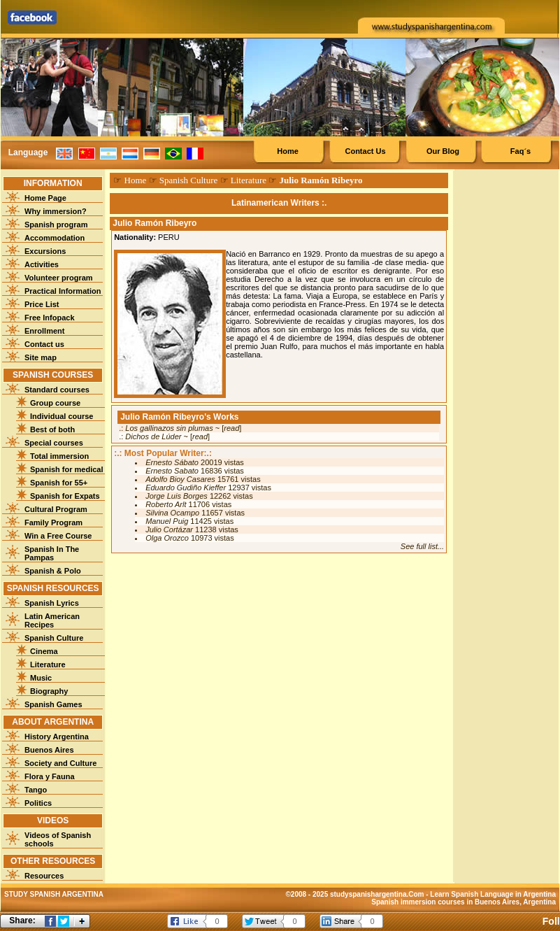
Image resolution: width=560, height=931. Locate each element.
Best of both (52, 429)
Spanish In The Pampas (52, 553)
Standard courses (57, 390)
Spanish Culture (54, 638)
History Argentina (57, 737)
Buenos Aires (49, 750)
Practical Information (63, 291)
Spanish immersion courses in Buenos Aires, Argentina (464, 902)
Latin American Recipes (52, 620)
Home (288, 151)
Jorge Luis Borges (177, 496)
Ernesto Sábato (172, 462)
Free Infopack (50, 318)
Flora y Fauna (50, 776)
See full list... (422, 546)
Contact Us (365, 151)
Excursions (45, 251)
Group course (55, 403)
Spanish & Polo (53, 571)
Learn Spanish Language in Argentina (493, 894)
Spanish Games (53, 704)
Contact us (44, 344)
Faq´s (520, 151)
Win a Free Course (58, 536)
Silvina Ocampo (172, 513)
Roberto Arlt (166, 504)
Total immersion (59, 456)
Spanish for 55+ (59, 483)
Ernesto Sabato (172, 471)
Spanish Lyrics (52, 603)
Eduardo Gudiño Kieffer (186, 488)
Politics (38, 803)
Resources (44, 876)
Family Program (53, 523)
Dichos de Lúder (153, 436)
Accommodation (55, 238)
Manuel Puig (167, 521)
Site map (41, 357)
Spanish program (56, 225)
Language (28, 152)
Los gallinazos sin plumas (169, 428)
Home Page (45, 198)
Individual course (62, 416)
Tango (36, 790)
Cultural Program (56, 509)
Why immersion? (56, 211)
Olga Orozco (167, 538)
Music (41, 678)
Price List (42, 304)
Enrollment (44, 331)
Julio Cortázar (169, 530)
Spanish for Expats (65, 496)
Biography (49, 691)
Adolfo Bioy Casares (180, 479)
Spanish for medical (67, 469)
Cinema (44, 651)
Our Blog (443, 151)
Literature (48, 665)
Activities (42, 264)
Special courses (54, 443)
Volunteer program (59, 278)
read (231, 428)
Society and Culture (60, 763)
